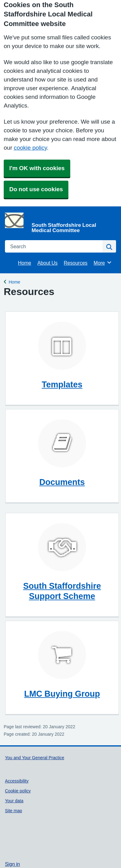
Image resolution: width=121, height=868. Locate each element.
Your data (14, 801)
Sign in (12, 864)
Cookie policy (18, 791)
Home (25, 263)
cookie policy (30, 148)
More (103, 262)
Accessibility (17, 781)
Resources (76, 263)
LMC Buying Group (62, 694)
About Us (48, 263)
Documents (62, 482)
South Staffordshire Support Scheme (62, 591)
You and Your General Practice (35, 758)
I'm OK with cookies (37, 168)
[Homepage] (59, 223)
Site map (13, 811)
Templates (62, 384)
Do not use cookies (36, 189)
